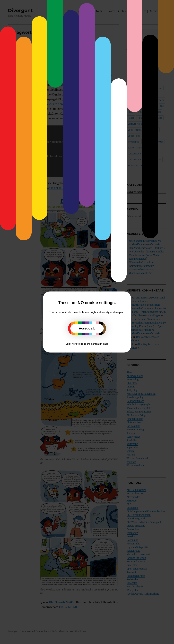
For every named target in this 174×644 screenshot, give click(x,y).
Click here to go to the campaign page (87, 344)
